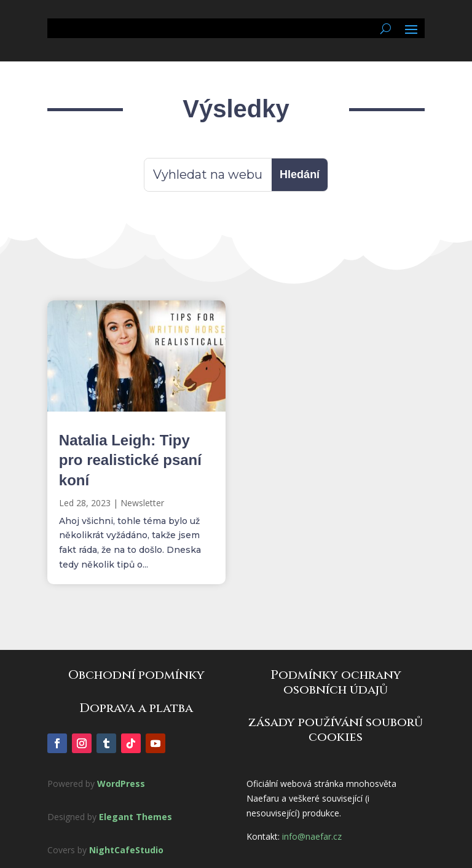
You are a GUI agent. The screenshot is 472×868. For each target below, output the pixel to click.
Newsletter (142, 503)
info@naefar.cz (312, 836)
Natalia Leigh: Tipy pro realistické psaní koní (130, 460)
